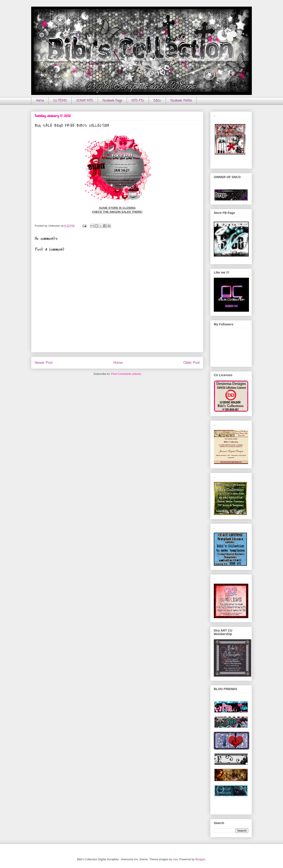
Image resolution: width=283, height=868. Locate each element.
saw (175, 859)
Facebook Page (112, 101)
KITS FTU (138, 101)
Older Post (191, 363)
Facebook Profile (181, 101)
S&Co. (157, 101)
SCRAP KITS (85, 101)
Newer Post (44, 363)
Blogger (200, 859)
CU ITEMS (60, 101)
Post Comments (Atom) (126, 374)
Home (40, 101)
